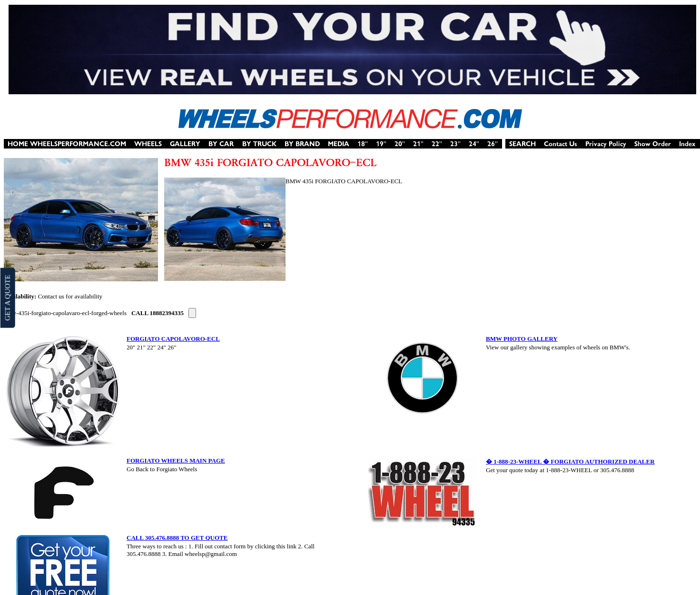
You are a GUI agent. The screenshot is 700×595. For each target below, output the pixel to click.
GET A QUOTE (7, 297)
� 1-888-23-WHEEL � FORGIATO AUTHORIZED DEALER (570, 461)
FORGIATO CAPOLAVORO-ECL (173, 339)
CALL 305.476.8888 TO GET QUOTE (177, 538)
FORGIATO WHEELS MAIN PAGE (176, 461)
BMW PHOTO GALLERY (522, 339)
